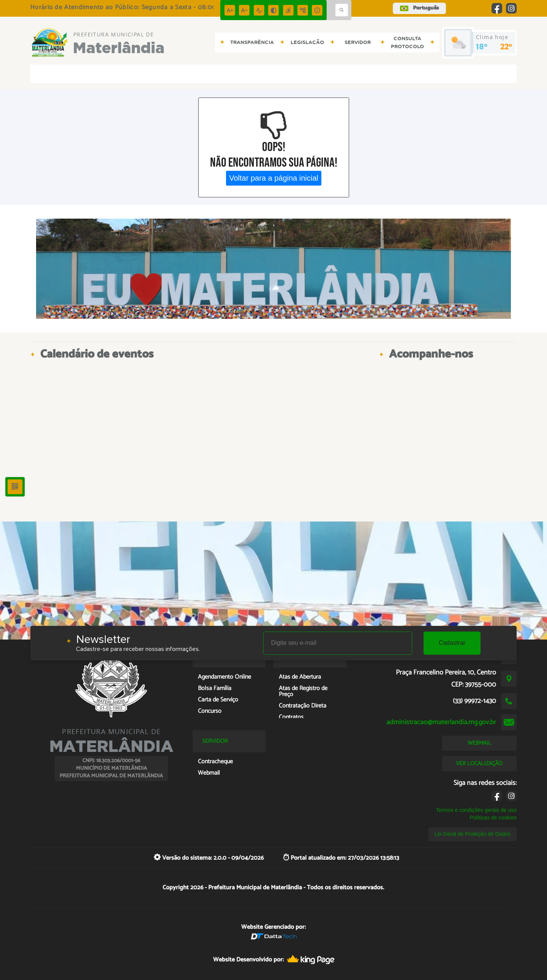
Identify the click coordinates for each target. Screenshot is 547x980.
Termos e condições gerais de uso (476, 810)
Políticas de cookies (493, 818)
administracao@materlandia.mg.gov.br (441, 722)
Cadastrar (452, 643)
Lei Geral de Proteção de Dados (473, 834)
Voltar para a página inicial (274, 178)
